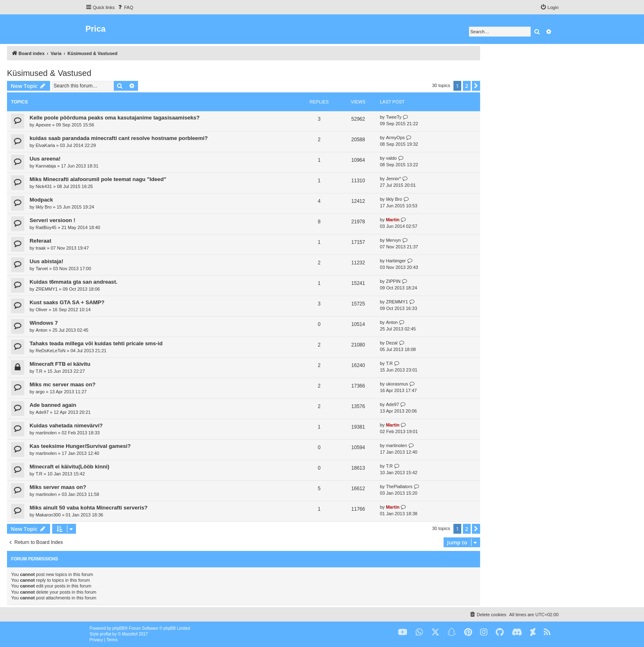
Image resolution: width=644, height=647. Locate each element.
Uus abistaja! (46, 261)
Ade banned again (53, 405)
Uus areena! (45, 159)
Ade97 (42, 412)
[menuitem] (125, 7)
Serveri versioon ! (52, 220)
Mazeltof (130, 634)
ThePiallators (399, 486)
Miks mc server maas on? (63, 384)
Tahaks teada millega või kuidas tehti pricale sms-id (96, 343)
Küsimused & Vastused (49, 73)
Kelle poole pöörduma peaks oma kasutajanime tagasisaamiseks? (115, 118)
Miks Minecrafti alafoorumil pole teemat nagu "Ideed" (98, 179)
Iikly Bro (44, 207)
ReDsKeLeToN (51, 351)
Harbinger (396, 261)
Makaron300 (48, 515)
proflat (106, 634)
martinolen (46, 433)
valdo (391, 158)
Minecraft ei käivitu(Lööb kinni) (69, 467)
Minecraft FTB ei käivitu (60, 364)
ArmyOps (396, 138)
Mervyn (393, 240)
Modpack (41, 200)
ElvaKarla (45, 145)
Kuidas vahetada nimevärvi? (66, 426)
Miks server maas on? (58, 487)
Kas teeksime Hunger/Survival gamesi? (80, 446)
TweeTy (394, 117)
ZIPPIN (393, 281)
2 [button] (467, 86)
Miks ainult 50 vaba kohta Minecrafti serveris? (89, 508)
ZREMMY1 (47, 289)
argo (40, 392)
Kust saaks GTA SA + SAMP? (67, 302)
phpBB (119, 628)
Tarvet (42, 268)
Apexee (43, 125)
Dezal (392, 343)
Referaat (40, 241)
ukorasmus (397, 384)
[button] (476, 86)
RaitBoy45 (46, 227)
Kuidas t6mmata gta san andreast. (74, 282)
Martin (393, 220)
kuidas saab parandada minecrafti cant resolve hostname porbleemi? (119, 138)
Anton (42, 330)
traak (41, 248)
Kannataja (46, 166)
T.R (39, 371)
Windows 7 (44, 323)
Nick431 (44, 186)
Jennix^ (394, 179)
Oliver (42, 310)
